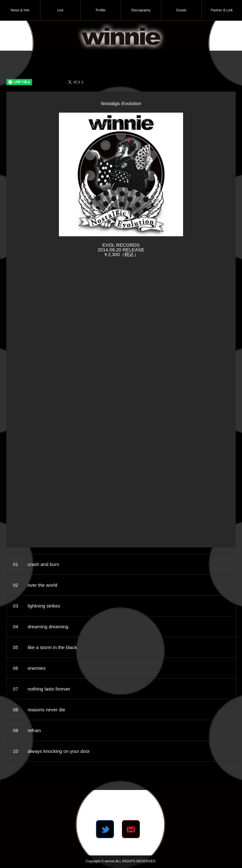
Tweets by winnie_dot (121, 805)
